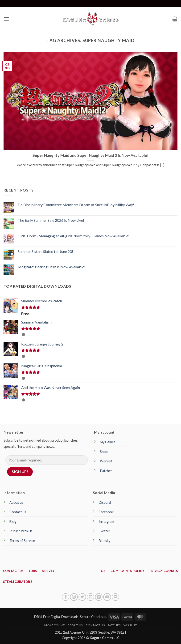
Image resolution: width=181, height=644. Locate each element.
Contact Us (95, 625)
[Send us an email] (90, 597)
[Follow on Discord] (115, 597)
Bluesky (105, 541)
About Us (75, 625)
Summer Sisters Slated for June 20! (45, 251)
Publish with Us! (22, 531)
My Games (108, 442)
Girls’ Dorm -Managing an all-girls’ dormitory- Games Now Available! (74, 236)
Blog (13, 522)
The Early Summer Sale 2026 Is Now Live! (51, 220)
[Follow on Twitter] (82, 597)
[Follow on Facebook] (66, 597)
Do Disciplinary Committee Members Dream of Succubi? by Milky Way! (76, 205)
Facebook (106, 512)
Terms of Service (22, 541)
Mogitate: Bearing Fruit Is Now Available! (51, 267)
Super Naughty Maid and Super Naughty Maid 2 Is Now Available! (90, 155)
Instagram (106, 522)
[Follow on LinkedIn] (99, 597)
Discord (105, 502)
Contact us (18, 512)
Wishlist (106, 461)
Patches (106, 471)
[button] (6, 19)
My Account (55, 625)
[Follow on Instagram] (74, 597)
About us (16, 502)
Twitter (105, 531)
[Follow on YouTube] (107, 597)
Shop (104, 452)
